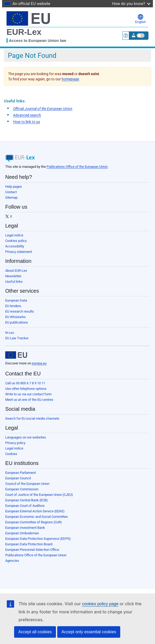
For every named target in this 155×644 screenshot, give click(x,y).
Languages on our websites (26, 437)
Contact (11, 192)
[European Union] (16, 355)
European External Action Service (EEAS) (35, 511)
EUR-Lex (24, 32)
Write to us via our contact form (28, 394)
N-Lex (10, 333)
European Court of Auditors (25, 506)
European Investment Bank (25, 528)
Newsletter (13, 276)
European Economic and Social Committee (36, 517)
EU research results (20, 311)
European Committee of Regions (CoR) (34, 522)
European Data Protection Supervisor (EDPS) (38, 539)
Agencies (12, 561)
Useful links (14, 282)
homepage (70, 79)
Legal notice (14, 235)
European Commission (22, 489)
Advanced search (27, 115)
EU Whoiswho (15, 317)
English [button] (140, 19)
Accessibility (15, 246)
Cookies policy (16, 241)
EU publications (17, 322)
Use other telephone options (26, 389)
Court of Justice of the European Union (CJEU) (39, 495)
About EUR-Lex (16, 271)
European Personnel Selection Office (32, 550)
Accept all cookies (35, 632)
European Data (16, 300)
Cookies (11, 454)
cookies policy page (100, 604)
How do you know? (131, 4)
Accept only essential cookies (89, 632)
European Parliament (21, 473)
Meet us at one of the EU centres (29, 400)
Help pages (14, 187)
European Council (18, 478)
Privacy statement (19, 252)
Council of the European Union (27, 484)
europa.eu (39, 363)
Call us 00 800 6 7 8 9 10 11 (25, 383)
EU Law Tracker (17, 338)
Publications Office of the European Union (77, 167)
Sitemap (11, 198)
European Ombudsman (22, 533)
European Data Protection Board (29, 544)
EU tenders (13, 306)
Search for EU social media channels (32, 418)
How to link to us (27, 122)
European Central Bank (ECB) (27, 500)
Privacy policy (15, 443)
